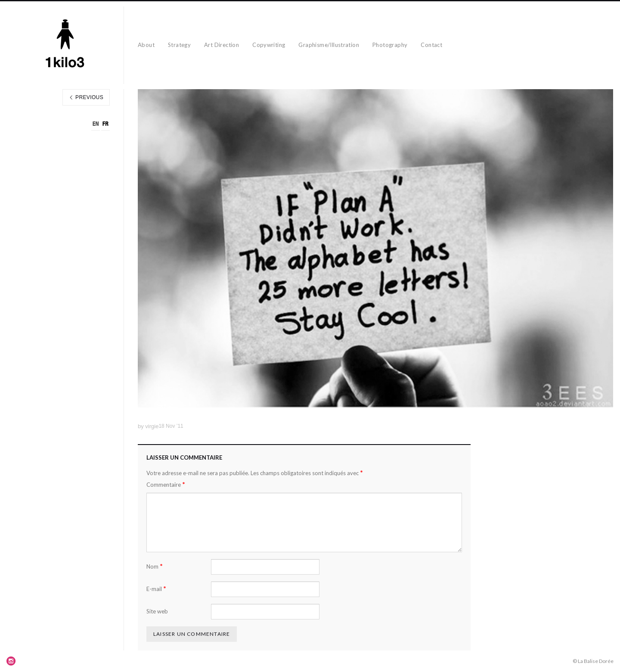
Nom (155, 566)
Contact (431, 45)
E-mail (156, 589)
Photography (390, 45)
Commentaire (166, 484)
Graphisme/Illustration (329, 45)
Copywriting (269, 45)
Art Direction (222, 45)
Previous (86, 97)
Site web (157, 611)
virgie (152, 426)
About (146, 45)
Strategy (179, 45)
